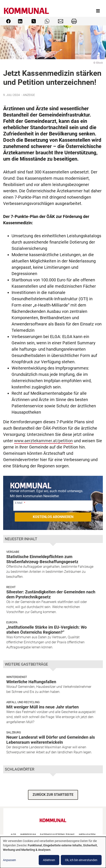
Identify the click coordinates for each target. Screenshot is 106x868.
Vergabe (13, 552)
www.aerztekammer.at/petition (43, 441)
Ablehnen (49, 860)
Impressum (28, 835)
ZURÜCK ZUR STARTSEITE (53, 795)
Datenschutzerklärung (57, 835)
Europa (12, 622)
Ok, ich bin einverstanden (81, 860)
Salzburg (14, 732)
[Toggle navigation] (98, 11)
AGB (13, 835)
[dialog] (53, 852)
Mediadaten (87, 835)
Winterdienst (17, 677)
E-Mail (19, 503)
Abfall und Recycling (23, 702)
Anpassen (9, 860)
